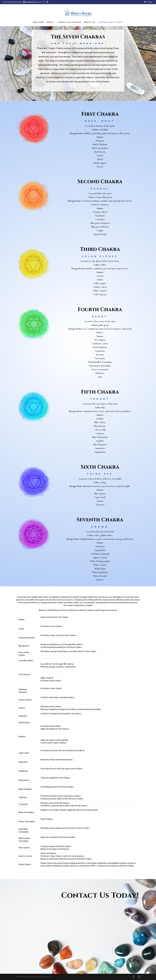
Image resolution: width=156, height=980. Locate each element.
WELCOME (38, 22)
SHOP (50, 22)
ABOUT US (89, 22)
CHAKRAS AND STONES (110, 22)
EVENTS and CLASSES (69, 22)
